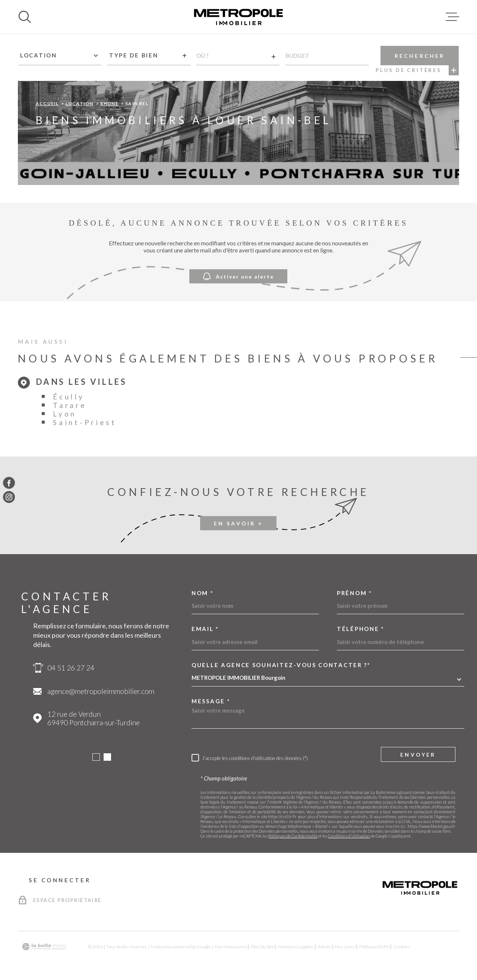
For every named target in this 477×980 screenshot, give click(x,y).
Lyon (65, 414)
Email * (205, 629)
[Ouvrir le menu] (452, 17)
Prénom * (355, 593)
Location (80, 103)
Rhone (109, 103)
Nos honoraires (231, 947)
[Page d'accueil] (238, 17)
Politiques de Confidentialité (293, 836)
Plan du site (262, 947)
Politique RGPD (374, 947)
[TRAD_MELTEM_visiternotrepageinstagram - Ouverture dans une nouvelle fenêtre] (9, 497)
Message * (211, 701)
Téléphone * (361, 629)
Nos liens (345, 947)
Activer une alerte (238, 276)
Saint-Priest (85, 422)
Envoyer (418, 754)
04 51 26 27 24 (71, 668)
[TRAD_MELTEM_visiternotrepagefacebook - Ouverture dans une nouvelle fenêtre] (9, 483)
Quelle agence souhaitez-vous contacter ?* (281, 665)
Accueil (47, 103)
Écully (69, 397)
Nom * (203, 593)
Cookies (402, 947)
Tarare (70, 405)
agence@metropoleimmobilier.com (101, 691)
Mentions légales (296, 947)
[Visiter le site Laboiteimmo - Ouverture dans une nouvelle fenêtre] (44, 947)
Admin (324, 947)
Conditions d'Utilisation (349, 836)
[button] (96, 757)
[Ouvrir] (25, 17)
